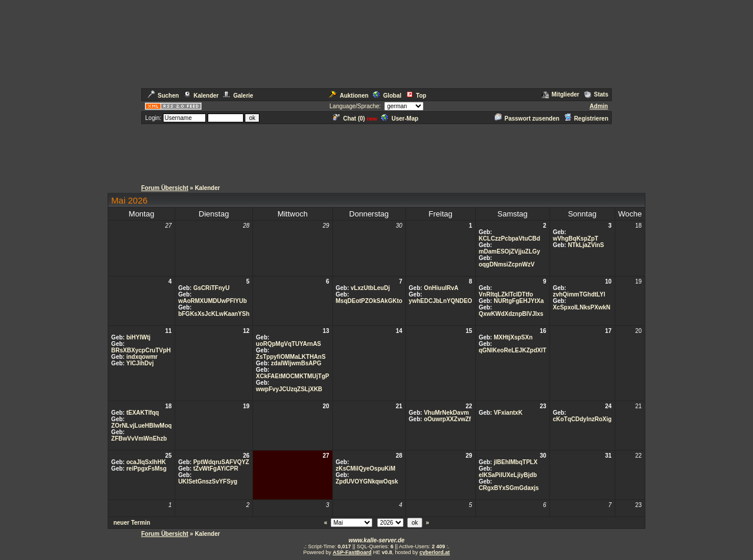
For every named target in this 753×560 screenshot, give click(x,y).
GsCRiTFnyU (211, 288)
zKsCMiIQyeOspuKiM (366, 469)
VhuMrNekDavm (446, 413)
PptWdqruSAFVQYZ (221, 462)
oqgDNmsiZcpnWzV (507, 264)
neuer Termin (132, 523)
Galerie (238, 96)
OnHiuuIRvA (441, 288)
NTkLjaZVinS (586, 245)
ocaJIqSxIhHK (146, 462)
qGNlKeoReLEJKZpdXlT (513, 350)
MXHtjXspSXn (513, 337)
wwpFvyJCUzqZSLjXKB (289, 389)
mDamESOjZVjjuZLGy (509, 251)
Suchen (163, 96)
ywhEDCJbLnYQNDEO (441, 301)
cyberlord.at (435, 552)
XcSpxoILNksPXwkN (582, 307)
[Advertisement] (376, 152)
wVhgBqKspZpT (576, 239)
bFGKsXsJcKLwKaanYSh (214, 314)
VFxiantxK (508, 413)
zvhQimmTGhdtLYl (579, 294)
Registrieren (586, 119)
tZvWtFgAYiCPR (215, 469)
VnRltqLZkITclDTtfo (506, 294)
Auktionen (349, 96)
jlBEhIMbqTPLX (515, 462)
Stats (596, 94)
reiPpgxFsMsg (146, 469)
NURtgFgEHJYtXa (519, 301)
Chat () (349, 119)
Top (416, 96)
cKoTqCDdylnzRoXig (582, 419)
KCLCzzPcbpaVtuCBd (509, 239)
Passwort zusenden (527, 119)
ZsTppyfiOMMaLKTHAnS (291, 357)
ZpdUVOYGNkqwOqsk (367, 481)
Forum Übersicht (165, 188)
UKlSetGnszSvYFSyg (208, 481)
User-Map (400, 119)
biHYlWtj (139, 337)
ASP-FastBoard (352, 552)
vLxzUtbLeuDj (370, 288)
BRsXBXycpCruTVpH (141, 350)
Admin (599, 106)
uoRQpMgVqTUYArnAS (289, 344)
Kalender (201, 96)
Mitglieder (561, 94)
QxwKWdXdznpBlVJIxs (511, 314)
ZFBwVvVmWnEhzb (139, 439)
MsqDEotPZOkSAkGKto (369, 301)
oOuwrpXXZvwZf (447, 419)
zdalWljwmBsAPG (296, 363)
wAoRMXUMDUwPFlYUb (213, 301)
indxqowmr (142, 357)
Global (387, 96)
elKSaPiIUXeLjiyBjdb (508, 475)
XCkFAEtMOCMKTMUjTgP (292, 376)
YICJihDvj (140, 363)
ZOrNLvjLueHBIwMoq (141, 426)
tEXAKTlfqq (143, 413)
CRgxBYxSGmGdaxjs (509, 488)
